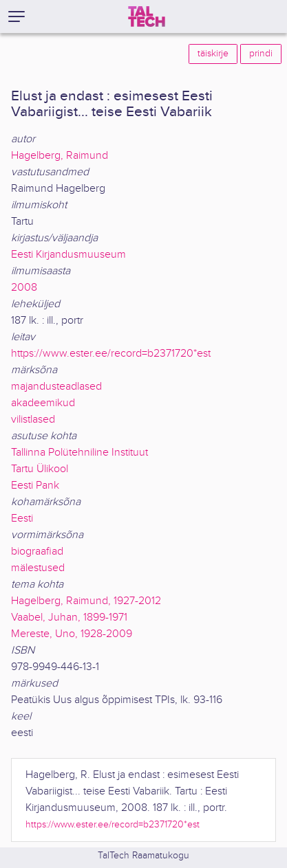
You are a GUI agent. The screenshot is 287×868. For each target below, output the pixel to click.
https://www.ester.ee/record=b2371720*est (111, 354)
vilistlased (33, 420)
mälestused (38, 568)
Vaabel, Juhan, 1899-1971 (69, 617)
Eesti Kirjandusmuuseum (68, 255)
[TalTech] (147, 16)
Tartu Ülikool (40, 469)
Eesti (22, 519)
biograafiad (37, 552)
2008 (24, 288)
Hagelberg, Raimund (60, 156)
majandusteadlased (56, 387)
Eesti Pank (35, 486)
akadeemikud (43, 403)
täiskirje (213, 54)
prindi (261, 54)
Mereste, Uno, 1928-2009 (72, 634)
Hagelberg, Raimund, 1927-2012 (86, 601)
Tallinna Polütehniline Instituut (79, 453)
